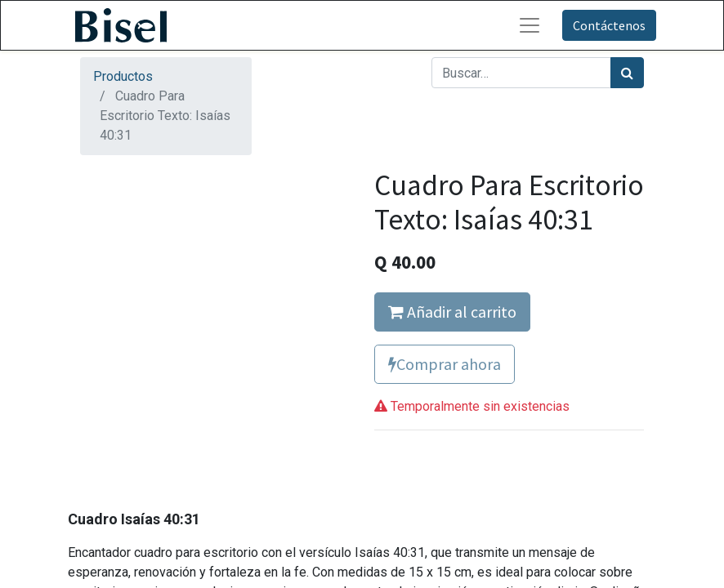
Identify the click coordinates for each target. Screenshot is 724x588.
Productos (123, 76)
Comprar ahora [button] (445, 364)
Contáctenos (609, 25)
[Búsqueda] (627, 73)
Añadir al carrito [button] (452, 312)
